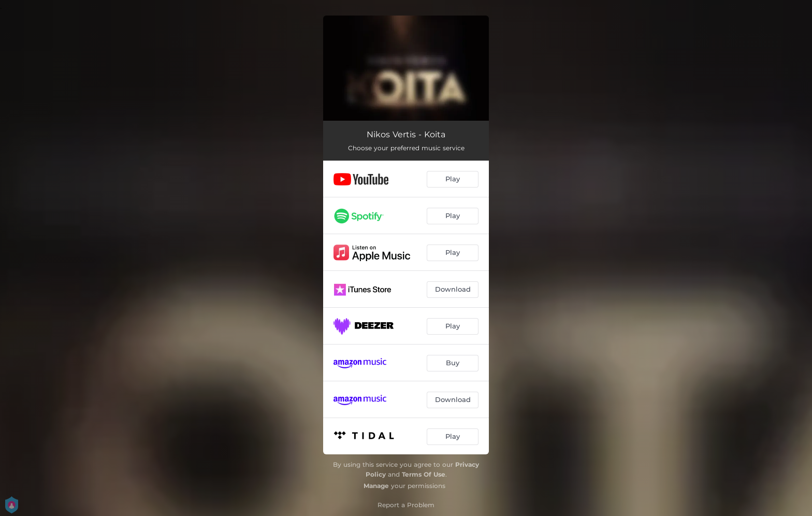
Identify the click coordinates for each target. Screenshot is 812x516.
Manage (376, 486)
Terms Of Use (424, 474)
